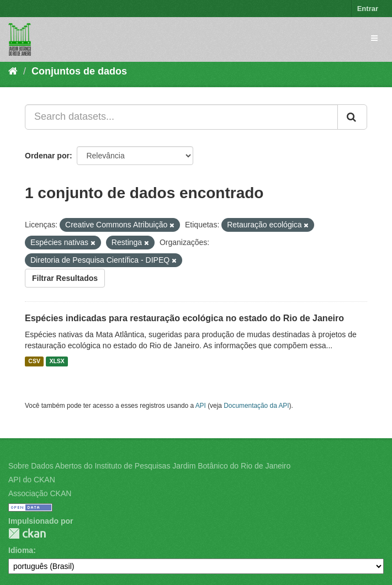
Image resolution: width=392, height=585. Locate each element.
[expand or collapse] (374, 38)
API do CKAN (32, 480)
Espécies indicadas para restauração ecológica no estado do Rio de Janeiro (184, 318)
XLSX (57, 361)
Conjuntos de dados (79, 71)
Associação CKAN (40, 493)
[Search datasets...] (181, 117)
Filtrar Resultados (65, 278)
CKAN (27, 533)
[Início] (13, 71)
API (201, 406)
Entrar (368, 9)
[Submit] (352, 117)
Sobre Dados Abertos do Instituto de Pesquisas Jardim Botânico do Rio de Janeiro (149, 466)
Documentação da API (256, 406)
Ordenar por (47, 156)
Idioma (21, 550)
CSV (34, 361)
